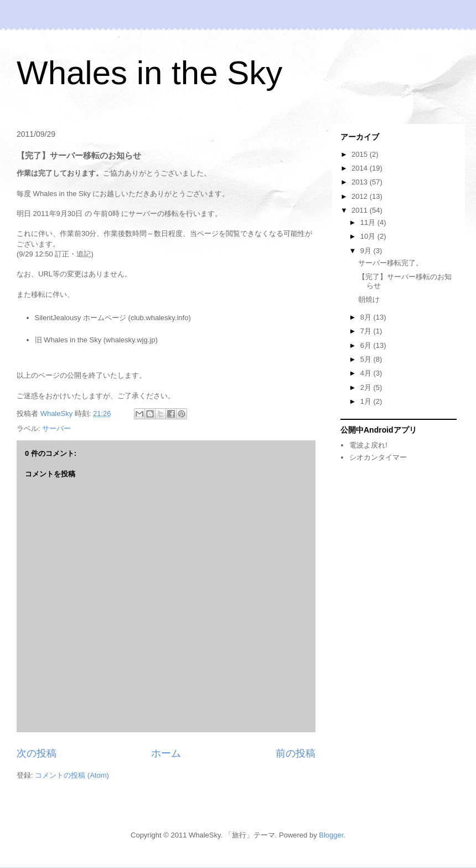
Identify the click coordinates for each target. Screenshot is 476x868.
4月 (367, 373)
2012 (361, 196)
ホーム (166, 753)
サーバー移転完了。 (390, 263)
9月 (367, 251)
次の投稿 (37, 753)
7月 (367, 331)
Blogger (331, 835)
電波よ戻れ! (368, 445)
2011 (361, 210)
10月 (369, 236)
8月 (367, 317)
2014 (361, 168)
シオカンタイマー (378, 457)
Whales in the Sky (149, 73)
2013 (361, 182)
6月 (367, 345)
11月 (369, 222)
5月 (367, 359)
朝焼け (369, 299)
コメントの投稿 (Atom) (72, 775)
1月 (367, 401)
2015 (361, 154)
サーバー (56, 428)
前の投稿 (296, 753)
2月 (367, 387)
